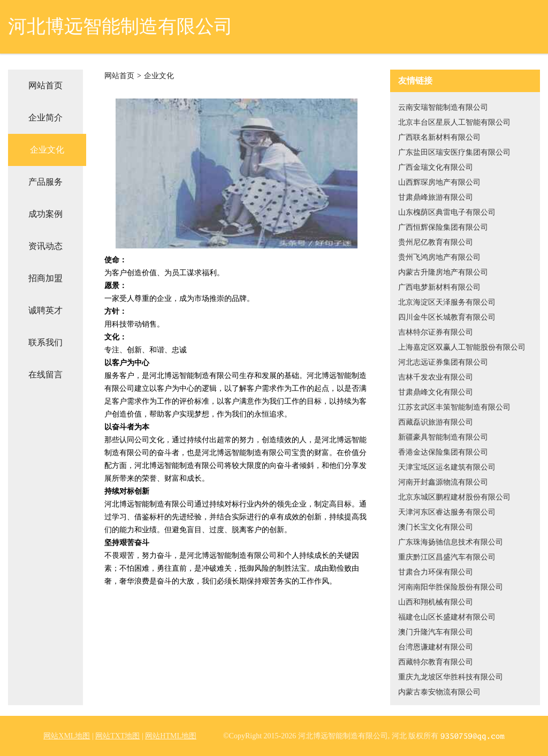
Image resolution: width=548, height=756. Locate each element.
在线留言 (45, 375)
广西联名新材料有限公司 (439, 137)
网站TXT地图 (117, 736)
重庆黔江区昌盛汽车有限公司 (447, 557)
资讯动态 (45, 246)
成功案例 (45, 214)
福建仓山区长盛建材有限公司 (447, 617)
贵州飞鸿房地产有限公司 (439, 257)
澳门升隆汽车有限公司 (436, 632)
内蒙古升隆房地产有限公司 (443, 272)
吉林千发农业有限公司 (436, 377)
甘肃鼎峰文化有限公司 (436, 392)
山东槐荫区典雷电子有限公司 (447, 212)
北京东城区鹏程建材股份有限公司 (454, 497)
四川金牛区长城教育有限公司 (447, 317)
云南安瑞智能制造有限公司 (443, 107)
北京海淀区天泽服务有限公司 (447, 302)
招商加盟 (45, 278)
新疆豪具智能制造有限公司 (443, 437)
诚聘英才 (45, 310)
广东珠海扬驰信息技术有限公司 (451, 542)
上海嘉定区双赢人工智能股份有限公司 (462, 347)
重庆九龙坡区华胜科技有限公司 (451, 677)
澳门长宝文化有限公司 (436, 527)
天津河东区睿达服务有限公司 (447, 512)
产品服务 (45, 182)
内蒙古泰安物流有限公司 (439, 692)
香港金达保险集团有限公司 (443, 452)
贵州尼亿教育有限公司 (436, 242)
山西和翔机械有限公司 (436, 602)
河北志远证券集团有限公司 (443, 362)
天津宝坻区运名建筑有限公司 (447, 467)
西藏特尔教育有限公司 (436, 662)
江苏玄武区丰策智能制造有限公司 (454, 407)
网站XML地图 (67, 736)
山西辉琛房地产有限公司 (439, 182)
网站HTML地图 (171, 736)
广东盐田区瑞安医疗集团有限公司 (454, 152)
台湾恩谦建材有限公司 (436, 647)
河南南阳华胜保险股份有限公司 (451, 587)
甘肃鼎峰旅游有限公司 (436, 197)
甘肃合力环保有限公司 (436, 572)
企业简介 (45, 118)
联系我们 (45, 342)
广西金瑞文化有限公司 (436, 167)
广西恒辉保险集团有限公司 (443, 227)
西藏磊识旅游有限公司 (436, 422)
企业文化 (47, 150)
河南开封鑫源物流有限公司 (443, 482)
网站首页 (45, 85)
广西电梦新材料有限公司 (439, 287)
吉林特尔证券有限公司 (436, 332)
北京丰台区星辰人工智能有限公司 (454, 122)
